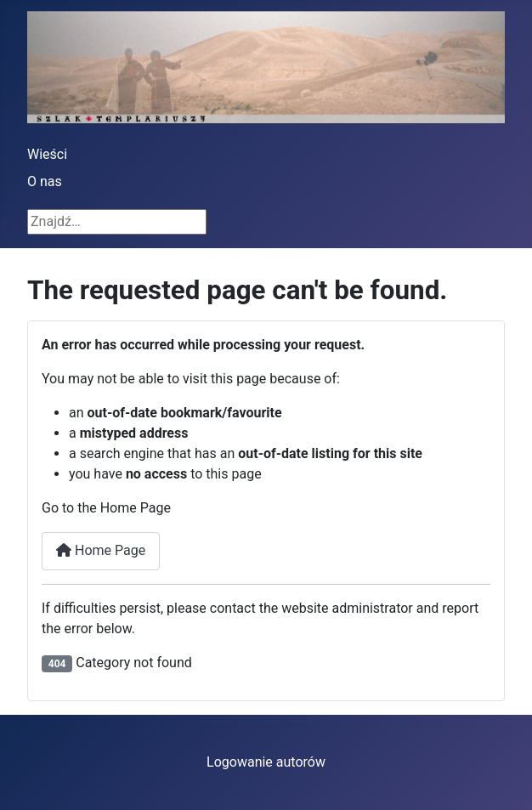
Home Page (101, 550)
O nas (45, 181)
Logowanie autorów (266, 762)
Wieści (47, 154)
